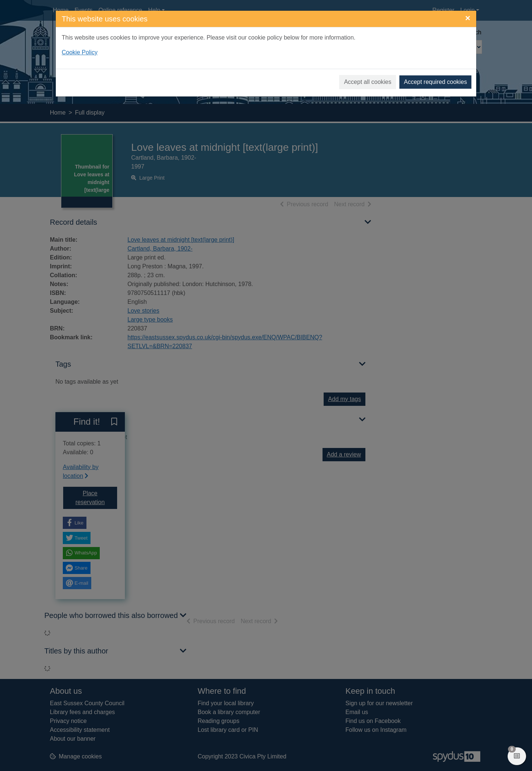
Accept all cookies (368, 82)
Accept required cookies (435, 82)
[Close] (468, 18)
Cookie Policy (80, 52)
